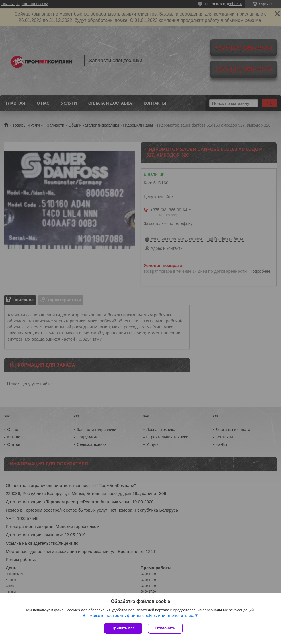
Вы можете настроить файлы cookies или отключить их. (138, 615)
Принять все (123, 628)
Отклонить (165, 628)
